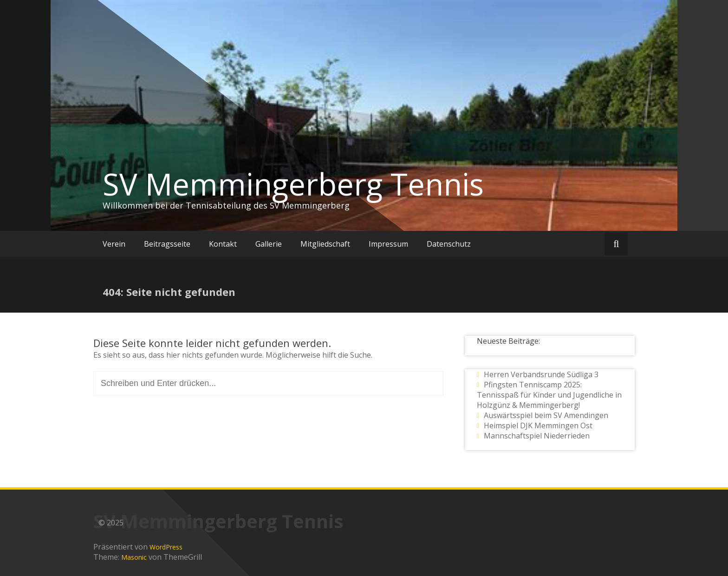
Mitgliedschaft (325, 244)
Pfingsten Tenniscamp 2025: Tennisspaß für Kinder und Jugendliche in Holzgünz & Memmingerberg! (549, 395)
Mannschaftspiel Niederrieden (537, 436)
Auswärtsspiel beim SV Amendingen (546, 415)
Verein (114, 244)
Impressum (388, 244)
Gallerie (269, 244)
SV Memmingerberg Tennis (293, 184)
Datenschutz (449, 244)
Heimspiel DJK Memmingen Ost (538, 425)
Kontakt (223, 244)
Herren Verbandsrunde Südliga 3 (541, 374)
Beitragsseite (167, 244)
